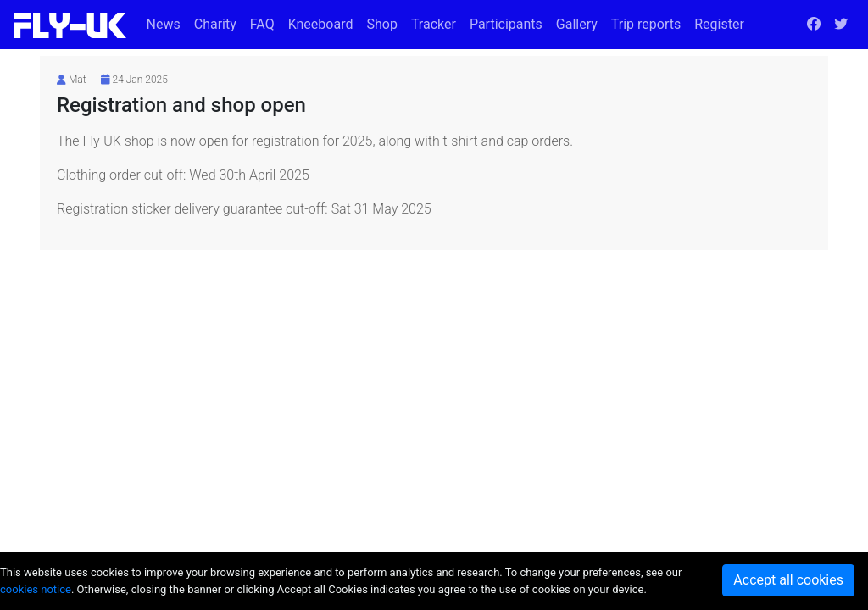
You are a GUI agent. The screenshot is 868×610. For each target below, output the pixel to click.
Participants (506, 24)
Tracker (434, 24)
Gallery (577, 24)
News (164, 24)
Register (719, 24)
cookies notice (36, 589)
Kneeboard (321, 24)
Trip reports (646, 24)
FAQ (262, 24)
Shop (381, 24)
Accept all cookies (788, 580)
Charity (215, 24)
